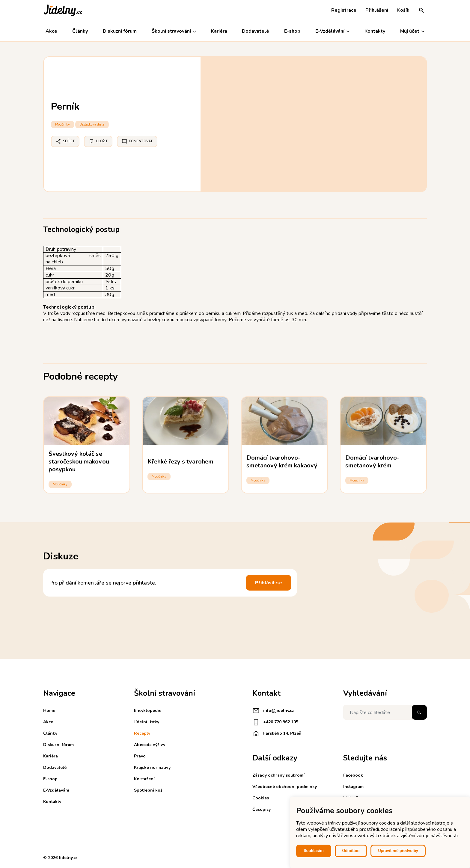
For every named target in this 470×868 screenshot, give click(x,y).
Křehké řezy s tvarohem (180, 462)
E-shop (292, 31)
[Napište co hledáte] (385, 712)
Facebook (353, 775)
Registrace (344, 10)
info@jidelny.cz (273, 711)
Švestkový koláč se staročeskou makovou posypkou (79, 462)
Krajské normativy (152, 767)
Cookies (261, 798)
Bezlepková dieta (92, 124)
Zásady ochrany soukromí (278, 775)
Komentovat (137, 141)
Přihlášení (377, 10)
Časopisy (262, 809)
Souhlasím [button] (314, 851)
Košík (403, 10)
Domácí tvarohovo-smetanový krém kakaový (282, 462)
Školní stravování (174, 31)
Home (49, 711)
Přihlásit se (269, 583)
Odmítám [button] (351, 851)
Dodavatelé (256, 31)
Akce (51, 31)
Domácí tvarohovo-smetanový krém (372, 462)
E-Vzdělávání (332, 31)
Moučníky (62, 124)
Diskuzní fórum (120, 31)
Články (80, 31)
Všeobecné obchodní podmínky (285, 787)
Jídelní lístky (147, 722)
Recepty (142, 733)
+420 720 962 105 (275, 722)
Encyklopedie (148, 711)
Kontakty (375, 31)
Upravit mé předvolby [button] (398, 851)
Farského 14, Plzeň (277, 733)
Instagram (353, 787)
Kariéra (219, 31)
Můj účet (412, 31)
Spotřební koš (148, 790)
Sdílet (65, 141)
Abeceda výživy (150, 745)
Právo (140, 756)
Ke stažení (144, 779)
